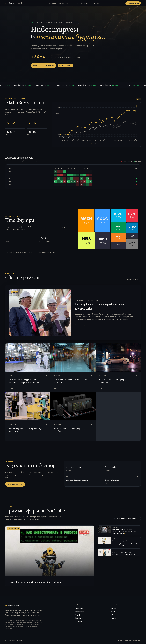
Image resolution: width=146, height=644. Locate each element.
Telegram (114, 608)
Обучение (85, 3)
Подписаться (133, 3)
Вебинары (95, 3)
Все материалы (134, 279)
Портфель (75, 3)
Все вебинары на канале (128, 518)
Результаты (64, 3)
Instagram (114, 615)
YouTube (114, 612)
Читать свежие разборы (43, 65)
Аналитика (53, 3)
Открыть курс (15, 484)
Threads (113, 618)
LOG (138, 99)
